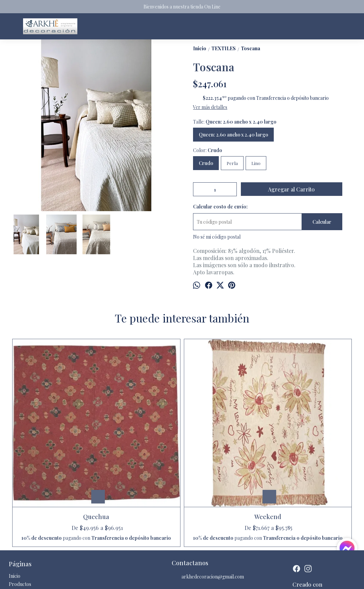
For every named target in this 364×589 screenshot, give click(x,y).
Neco (225, 431)
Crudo (206, 163)
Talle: (235, 122)
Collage (311, 431)
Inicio (15, 503)
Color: (208, 150)
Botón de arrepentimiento (218, 578)
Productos (20, 511)
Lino (256, 163)
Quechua (53, 431)
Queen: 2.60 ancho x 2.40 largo (233, 135)
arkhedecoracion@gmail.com (208, 504)
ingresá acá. (188, 578)
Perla (232, 163)
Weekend (139, 431)
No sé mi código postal (217, 237)
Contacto (19, 519)
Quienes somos (25, 527)
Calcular (322, 222)
